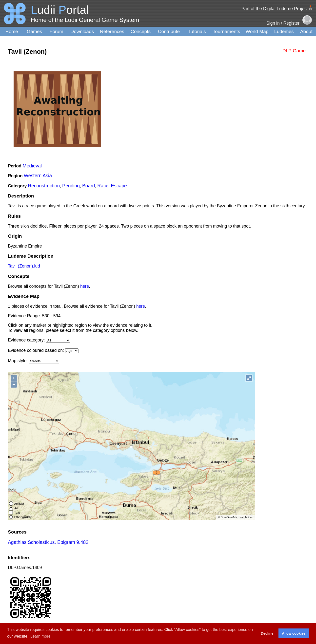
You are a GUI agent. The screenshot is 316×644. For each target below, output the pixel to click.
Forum (56, 31)
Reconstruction (44, 186)
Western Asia (38, 176)
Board (89, 186)
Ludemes (284, 31)
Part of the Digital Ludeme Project (275, 9)
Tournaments (227, 31)
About (306, 31)
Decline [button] (267, 633)
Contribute (169, 31)
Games (34, 31)
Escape (119, 186)
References (112, 31)
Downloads (82, 31)
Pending (71, 186)
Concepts (141, 31)
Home (12, 31)
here (85, 286)
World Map (257, 31)
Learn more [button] (40, 636)
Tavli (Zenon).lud (24, 266)
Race (103, 186)
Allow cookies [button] (294, 633)
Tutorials (197, 31)
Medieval (32, 166)
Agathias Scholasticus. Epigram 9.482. (49, 542)
